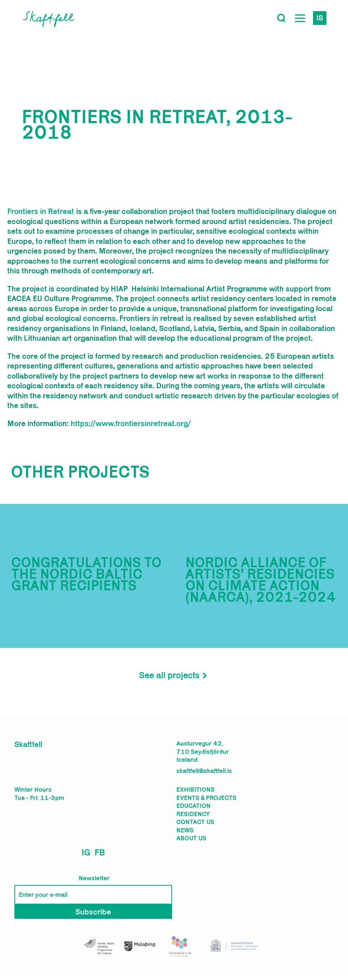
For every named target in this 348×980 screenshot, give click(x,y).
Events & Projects (206, 798)
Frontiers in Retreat (41, 211)
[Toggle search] (281, 18)
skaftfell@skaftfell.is (204, 771)
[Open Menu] (300, 18)
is (320, 18)
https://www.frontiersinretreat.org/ (131, 423)
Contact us (195, 822)
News (185, 830)
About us (191, 838)
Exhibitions (195, 789)
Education (193, 806)
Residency (193, 814)
